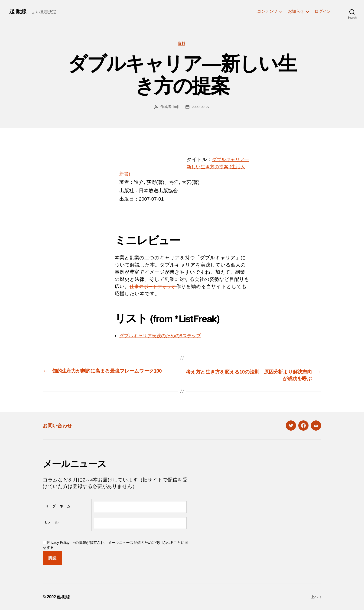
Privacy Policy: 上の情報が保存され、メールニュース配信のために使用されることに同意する (115, 546)
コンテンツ (267, 11)
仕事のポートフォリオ (155, 287)
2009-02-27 (201, 107)
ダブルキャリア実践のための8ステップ (164, 336)
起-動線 (18, 11)
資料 (182, 44)
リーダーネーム (58, 507)
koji (176, 107)
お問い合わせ (59, 426)
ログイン (323, 11)
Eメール (52, 523)
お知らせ (296, 11)
